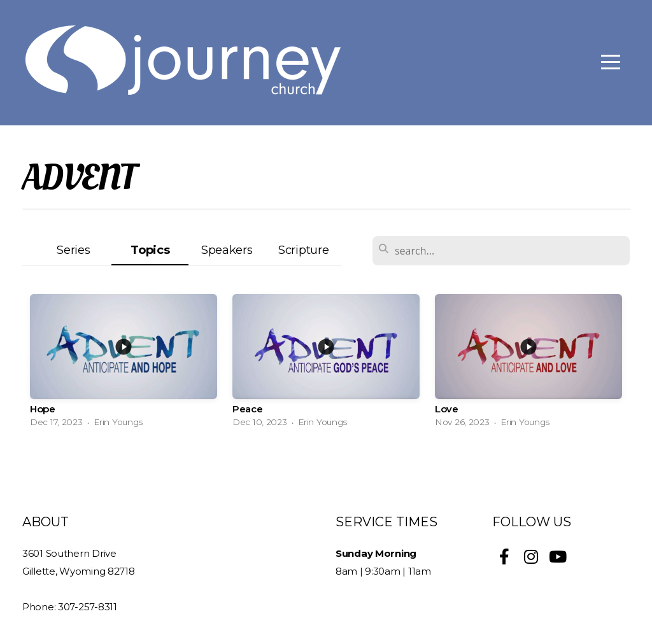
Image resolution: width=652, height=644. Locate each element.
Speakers (227, 250)
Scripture (303, 250)
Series (73, 250)
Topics (150, 250)
